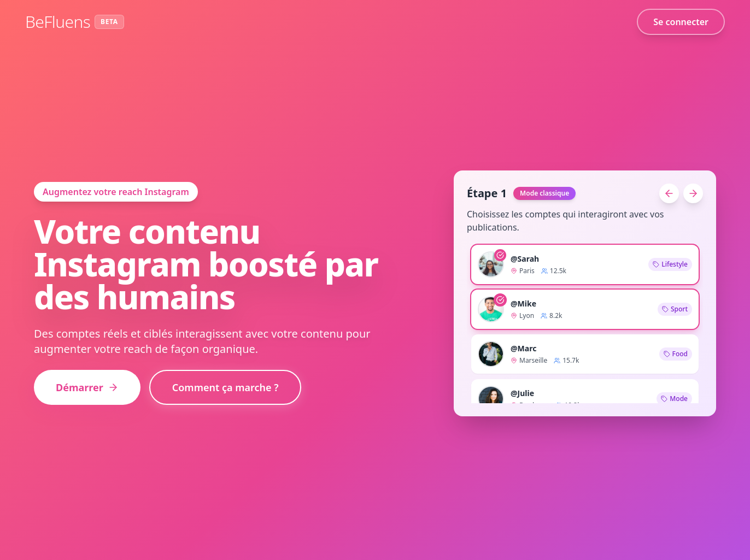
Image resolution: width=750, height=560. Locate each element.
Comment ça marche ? (225, 387)
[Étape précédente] (669, 193)
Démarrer (87, 387)
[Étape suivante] (693, 193)
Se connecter (681, 22)
